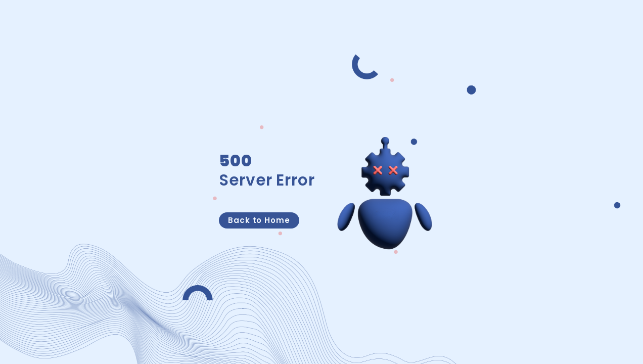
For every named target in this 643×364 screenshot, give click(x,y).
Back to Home (259, 220)
